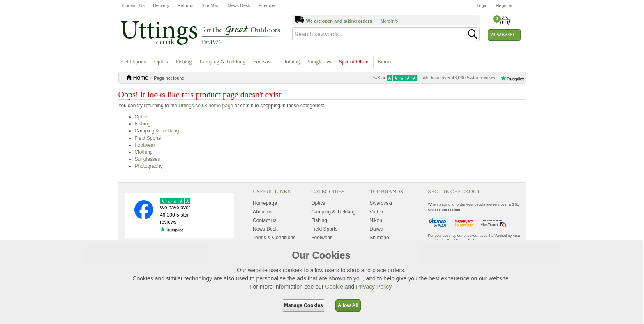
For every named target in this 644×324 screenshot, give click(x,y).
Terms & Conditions (274, 238)
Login (482, 5)
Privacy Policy (374, 287)
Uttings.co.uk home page (206, 106)
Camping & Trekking (223, 61)
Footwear (263, 61)
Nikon (376, 220)
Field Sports (133, 61)
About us (262, 212)
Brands (385, 61)
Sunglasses (320, 61)
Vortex (376, 212)
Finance (267, 5)
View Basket (504, 35)
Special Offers (354, 61)
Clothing (291, 61)
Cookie (334, 287)
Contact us (264, 220)
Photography (149, 166)
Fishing (184, 61)
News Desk (239, 5)
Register (504, 5)
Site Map (210, 5)
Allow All (348, 305)
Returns (186, 5)
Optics (161, 61)
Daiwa (376, 229)
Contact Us (134, 5)
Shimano (379, 238)
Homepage (265, 203)
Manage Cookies (304, 305)
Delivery (161, 5)
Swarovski (381, 203)
